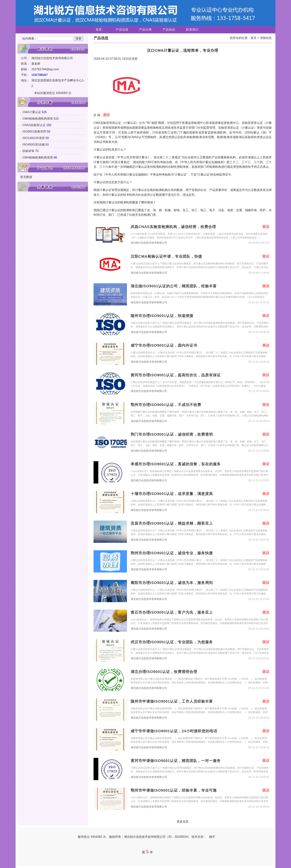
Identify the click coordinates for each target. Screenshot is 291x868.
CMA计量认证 (32, 112)
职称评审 (28, 151)
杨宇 (212, 837)
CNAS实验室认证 (34, 125)
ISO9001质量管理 (34, 132)
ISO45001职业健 (34, 145)
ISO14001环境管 (34, 138)
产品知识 (169, 30)
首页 (99, 30)
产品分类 (145, 30)
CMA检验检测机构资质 (38, 119)
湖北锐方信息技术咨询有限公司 (149, 243)
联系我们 (192, 30)
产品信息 (122, 30)
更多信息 (183, 822)
